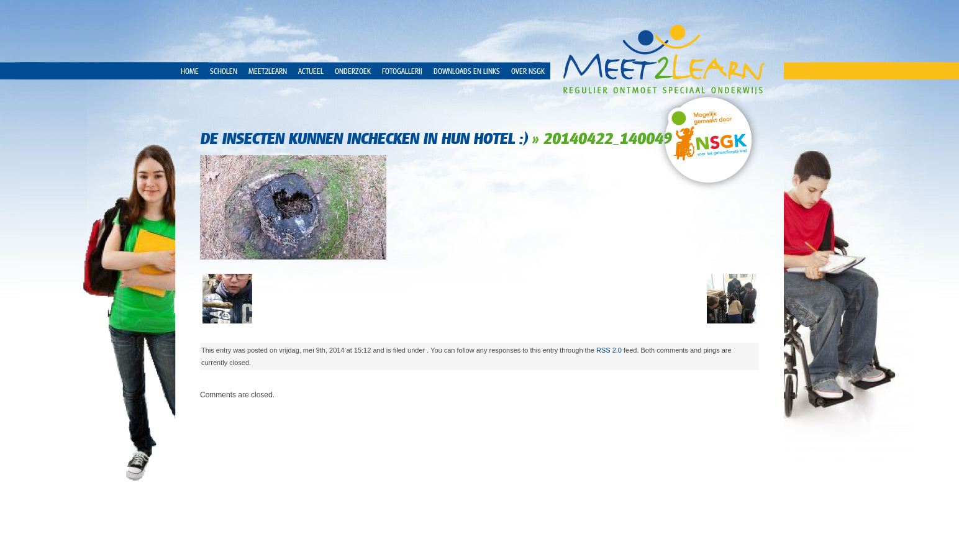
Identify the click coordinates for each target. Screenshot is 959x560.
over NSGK (528, 71)
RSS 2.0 (609, 350)
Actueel (311, 71)
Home (190, 71)
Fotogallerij (402, 71)
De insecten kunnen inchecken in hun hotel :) (364, 138)
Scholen (224, 71)
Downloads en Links (467, 71)
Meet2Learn (268, 71)
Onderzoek (353, 71)
